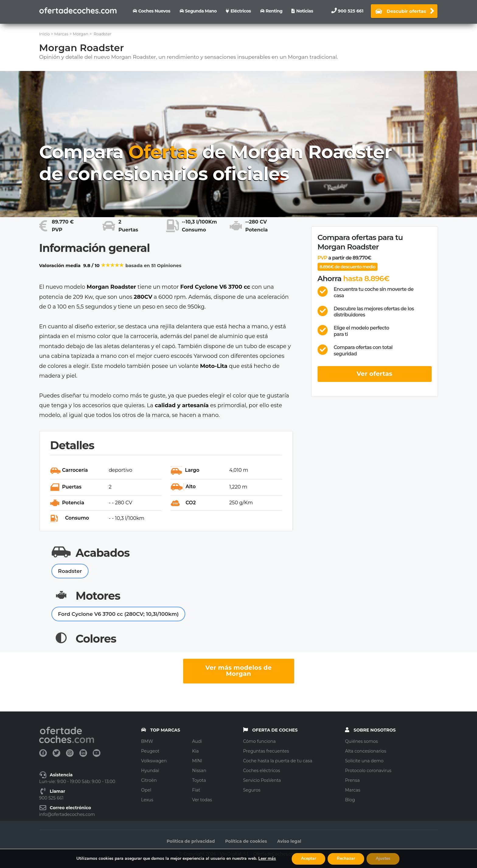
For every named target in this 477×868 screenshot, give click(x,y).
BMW (147, 741)
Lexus (147, 800)
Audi (197, 741)
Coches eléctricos (262, 771)
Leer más (267, 858)
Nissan (199, 771)
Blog (350, 800)
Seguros (252, 790)
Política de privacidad (191, 841)
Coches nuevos (154, 11)
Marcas (353, 790)
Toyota (199, 780)
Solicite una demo (364, 761)
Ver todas (202, 800)
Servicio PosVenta (262, 780)
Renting (274, 11)
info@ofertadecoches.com (67, 814)
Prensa (352, 780)
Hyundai (150, 771)
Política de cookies (246, 841)
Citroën (149, 780)
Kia (195, 751)
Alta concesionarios (366, 751)
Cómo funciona (259, 741)
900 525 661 (351, 11)
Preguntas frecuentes (266, 751)
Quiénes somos (361, 741)
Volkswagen (154, 761)
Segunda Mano (201, 11)
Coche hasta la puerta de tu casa (278, 761)
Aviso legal (289, 841)
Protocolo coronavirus (368, 771)
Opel (146, 790)
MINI (197, 761)
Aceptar (308, 858)
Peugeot (150, 751)
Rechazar (346, 858)
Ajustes (383, 858)
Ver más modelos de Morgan (238, 671)
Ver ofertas (374, 374)
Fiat (196, 790)
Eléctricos (241, 11)
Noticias (305, 11)
